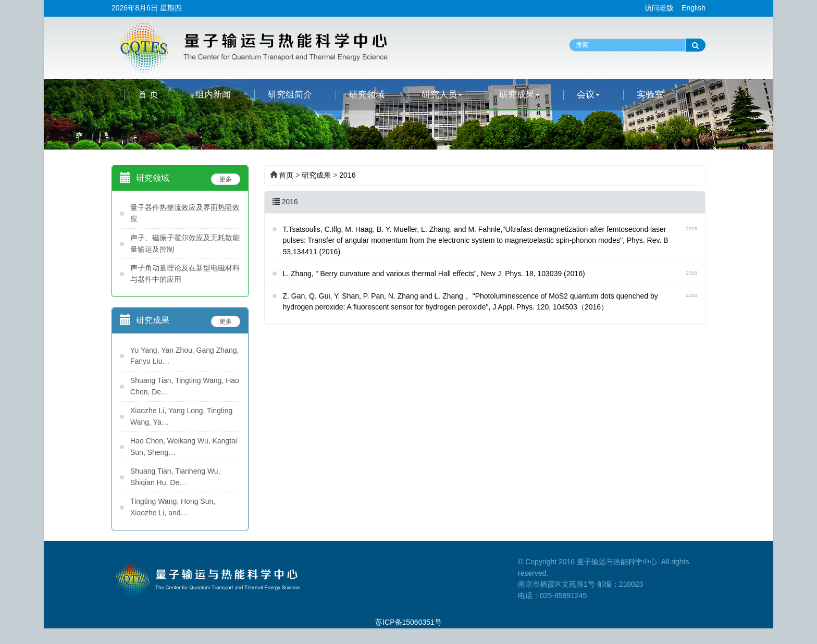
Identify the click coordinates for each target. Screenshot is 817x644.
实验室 (650, 95)
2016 (347, 175)
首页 (286, 175)
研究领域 (367, 95)
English (694, 8)
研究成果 (519, 95)
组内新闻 (213, 95)
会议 (588, 95)
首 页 (148, 95)
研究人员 (442, 95)
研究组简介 (290, 95)
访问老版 (659, 8)
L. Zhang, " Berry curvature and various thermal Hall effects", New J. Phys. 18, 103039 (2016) (434, 274)
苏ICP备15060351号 (408, 622)
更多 (226, 179)
